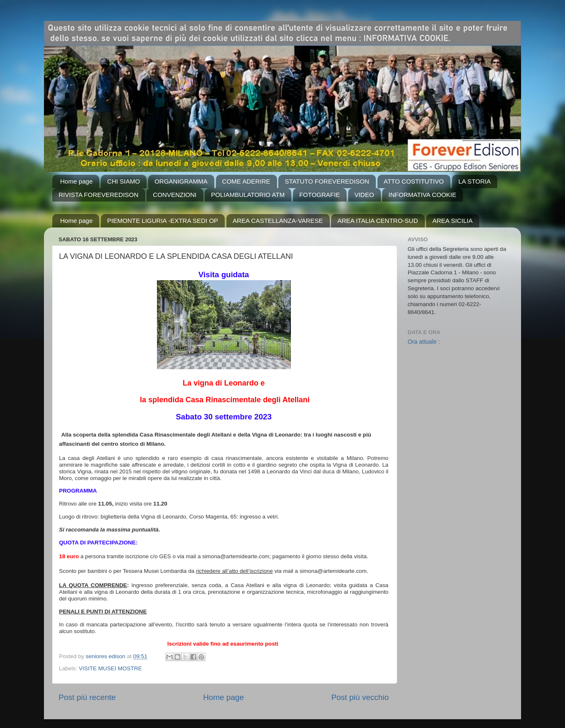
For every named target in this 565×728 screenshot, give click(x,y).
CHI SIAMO (123, 181)
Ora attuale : (424, 342)
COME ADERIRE (246, 181)
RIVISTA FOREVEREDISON (99, 195)
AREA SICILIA (452, 221)
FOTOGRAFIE (320, 195)
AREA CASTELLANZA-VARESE (278, 221)
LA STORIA (474, 181)
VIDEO (364, 195)
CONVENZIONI (175, 195)
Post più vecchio (360, 697)
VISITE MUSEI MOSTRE (110, 668)
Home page (77, 181)
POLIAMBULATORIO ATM (248, 195)
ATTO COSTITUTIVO (414, 181)
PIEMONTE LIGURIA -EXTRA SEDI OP (163, 221)
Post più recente (87, 697)
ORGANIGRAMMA (181, 181)
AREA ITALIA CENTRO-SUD (378, 221)
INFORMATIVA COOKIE (422, 195)
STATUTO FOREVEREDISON (327, 181)
